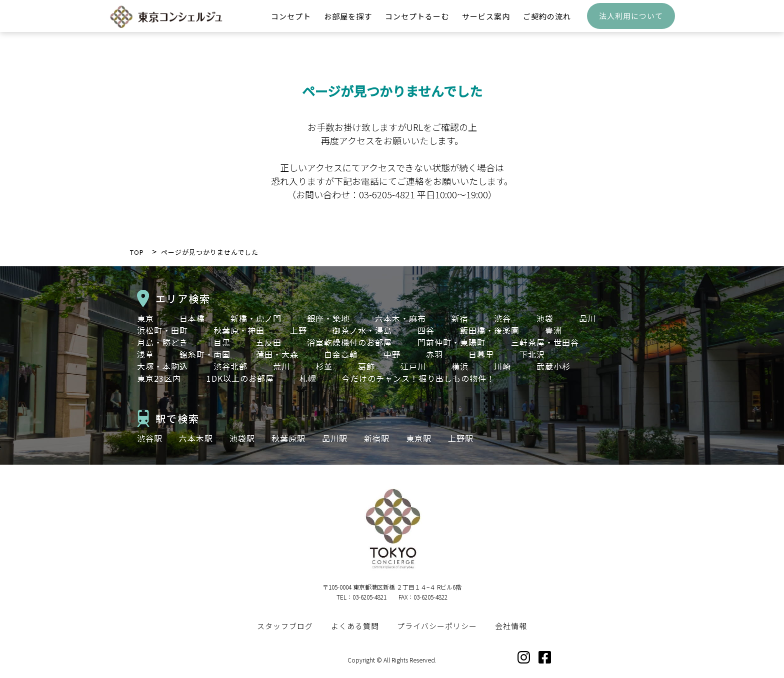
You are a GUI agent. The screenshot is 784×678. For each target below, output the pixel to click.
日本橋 (192, 318)
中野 (392, 354)
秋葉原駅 (288, 438)
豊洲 (553, 330)
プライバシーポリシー (437, 626)
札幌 (308, 378)
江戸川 (413, 366)
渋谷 (502, 318)
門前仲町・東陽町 (451, 342)
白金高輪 (341, 354)
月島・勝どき (162, 342)
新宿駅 (377, 438)
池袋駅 (242, 438)
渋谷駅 (150, 438)
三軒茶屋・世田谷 (545, 342)
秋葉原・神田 (239, 330)
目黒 (222, 342)
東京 (145, 318)
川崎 (502, 366)
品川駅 (335, 438)
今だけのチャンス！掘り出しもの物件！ (418, 378)
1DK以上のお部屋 (240, 378)
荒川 (281, 366)
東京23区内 (159, 378)
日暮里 (481, 354)
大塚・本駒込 (162, 366)
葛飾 (366, 366)
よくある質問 (355, 626)
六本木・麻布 (400, 318)
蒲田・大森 (277, 354)
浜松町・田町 (162, 330)
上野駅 (461, 438)
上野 (298, 330)
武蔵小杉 (553, 366)
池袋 (545, 318)
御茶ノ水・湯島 (362, 330)
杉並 (324, 366)
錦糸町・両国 (205, 354)
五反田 (269, 342)
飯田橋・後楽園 (490, 330)
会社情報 (511, 626)
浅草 (145, 354)
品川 (587, 318)
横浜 (460, 366)
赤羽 (434, 354)
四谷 (426, 330)
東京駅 (419, 438)
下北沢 (532, 354)
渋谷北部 (230, 366)
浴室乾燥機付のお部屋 (349, 342)
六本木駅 (196, 438)
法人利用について (631, 23)
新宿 (460, 318)
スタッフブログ (285, 626)
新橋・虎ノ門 (256, 318)
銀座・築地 (328, 318)
